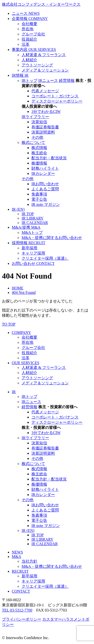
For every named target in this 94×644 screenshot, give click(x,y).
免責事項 (39, 194)
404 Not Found (24, 292)
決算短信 (39, 122)
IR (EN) (28, 531)
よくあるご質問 (45, 189)
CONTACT (21, 591)
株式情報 (39, 148)
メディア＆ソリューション (45, 70)
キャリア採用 (33, 253)
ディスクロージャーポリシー (57, 101)
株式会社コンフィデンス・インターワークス (41, 4)
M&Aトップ (32, 232)
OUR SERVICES (26, 363)
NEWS (17, 552)
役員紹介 (29, 39)
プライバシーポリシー (22, 619)
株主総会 (39, 153)
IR (14, 392)
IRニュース (48, 81)
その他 (37, 137)
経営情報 (67, 81)
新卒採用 (29, 248)
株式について (33, 142)
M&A (16, 557)
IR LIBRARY (33, 218)
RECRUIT (20, 571)
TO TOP (9, 324)
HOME (18, 288)
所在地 (27, 29)
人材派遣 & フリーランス (44, 55)
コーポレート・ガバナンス (55, 96)
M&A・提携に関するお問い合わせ (52, 238)
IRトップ (29, 81)
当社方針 (29, 561)
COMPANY (21, 333)
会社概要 (29, 24)
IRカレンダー (43, 173)
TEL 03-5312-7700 (17, 610)
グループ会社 (33, 34)
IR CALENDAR (35, 223)
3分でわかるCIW (46, 112)
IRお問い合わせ (45, 184)
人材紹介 (29, 60)
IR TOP (28, 214)
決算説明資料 (43, 132)
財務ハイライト (45, 168)
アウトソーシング (37, 65)
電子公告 (39, 199)
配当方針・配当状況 (49, 158)
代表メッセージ (45, 91)
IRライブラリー (35, 117)
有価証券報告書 (45, 127)
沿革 (26, 44)
